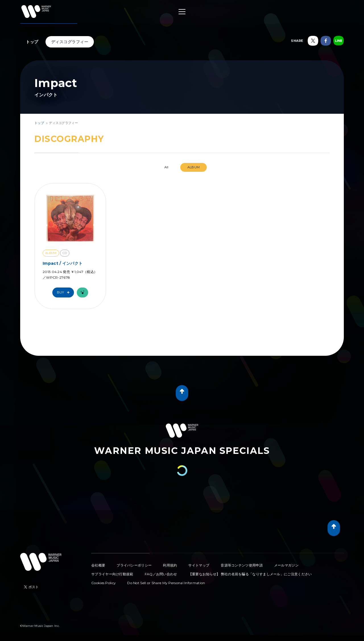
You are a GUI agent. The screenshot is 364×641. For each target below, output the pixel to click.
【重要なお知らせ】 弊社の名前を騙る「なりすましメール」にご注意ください (250, 574)
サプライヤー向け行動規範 (112, 574)
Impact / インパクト (63, 263)
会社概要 (98, 565)
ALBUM (194, 167)
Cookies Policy (104, 583)
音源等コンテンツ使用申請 (242, 565)
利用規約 (170, 565)
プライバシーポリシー (134, 565)
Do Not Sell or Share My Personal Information (166, 583)
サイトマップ (199, 565)
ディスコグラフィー (70, 42)
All (167, 167)
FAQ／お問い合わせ (161, 574)
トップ (32, 42)
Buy (65, 292)
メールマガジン (286, 565)
